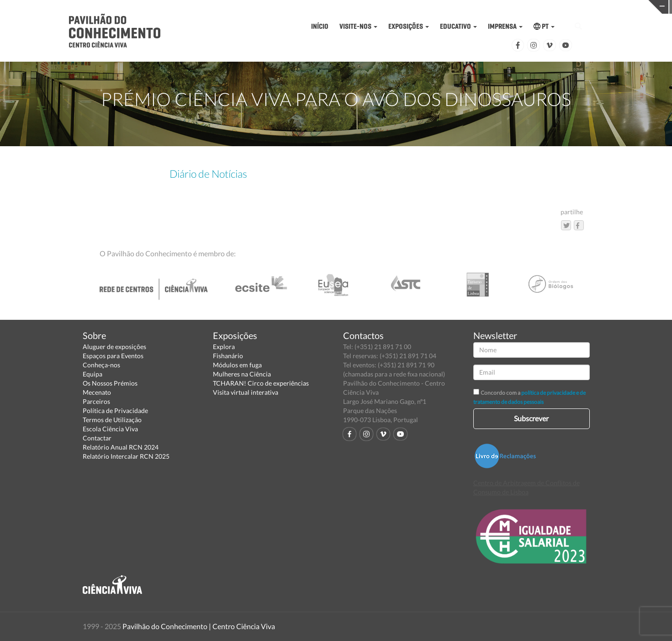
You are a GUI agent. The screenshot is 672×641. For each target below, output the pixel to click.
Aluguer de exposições (114, 347)
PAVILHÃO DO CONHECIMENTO (351, 7)
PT (544, 26)
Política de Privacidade (115, 411)
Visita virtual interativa (246, 392)
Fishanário (228, 356)
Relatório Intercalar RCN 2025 (126, 456)
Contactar (97, 438)
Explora (224, 347)
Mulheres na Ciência (242, 374)
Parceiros (96, 401)
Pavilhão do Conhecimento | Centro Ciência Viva (199, 626)
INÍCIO (320, 26)
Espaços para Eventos (113, 356)
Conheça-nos (101, 365)
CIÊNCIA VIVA (497, 6)
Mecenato (97, 392)
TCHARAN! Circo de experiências (261, 383)
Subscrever (531, 418)
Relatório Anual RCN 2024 (121, 447)
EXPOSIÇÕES (409, 26)
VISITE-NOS (358, 26)
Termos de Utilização (112, 420)
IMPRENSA (505, 26)
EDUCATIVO (458, 26)
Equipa (93, 374)
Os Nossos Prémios (110, 383)
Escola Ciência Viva (110, 429)
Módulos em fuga (237, 365)
